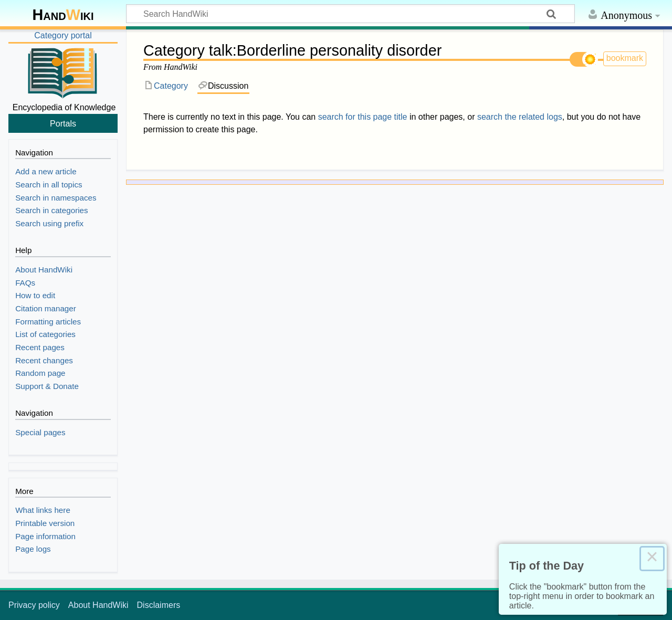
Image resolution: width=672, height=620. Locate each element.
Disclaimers (159, 605)
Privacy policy (34, 605)
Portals (63, 123)
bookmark (625, 58)
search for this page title (363, 117)
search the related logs (520, 117)
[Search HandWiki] (350, 14)
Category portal (63, 35)
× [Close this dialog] (652, 559)
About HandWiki (98, 605)
